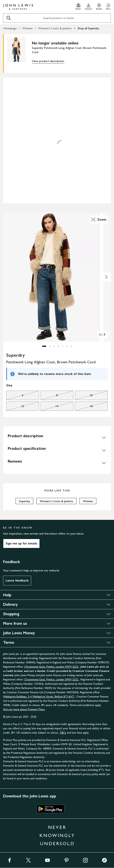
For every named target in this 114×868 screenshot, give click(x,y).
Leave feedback (17, 580)
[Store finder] (78, 6)
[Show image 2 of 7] (106, 277)
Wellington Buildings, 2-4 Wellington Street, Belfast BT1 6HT (39, 697)
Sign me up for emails (21, 543)
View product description (48, 61)
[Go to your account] (89, 6)
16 (84, 407)
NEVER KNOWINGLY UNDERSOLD (57, 835)
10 (84, 396)
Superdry (24, 501)
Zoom (99, 220)
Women (27, 28)
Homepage (10, 28)
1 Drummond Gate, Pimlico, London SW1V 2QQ (52, 667)
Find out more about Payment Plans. (24, 709)
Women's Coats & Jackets (55, 28)
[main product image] (19, 53)
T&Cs (63, 733)
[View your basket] (99, 6)
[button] (108, 6)
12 (15, 407)
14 (50, 407)
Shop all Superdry (88, 28)
